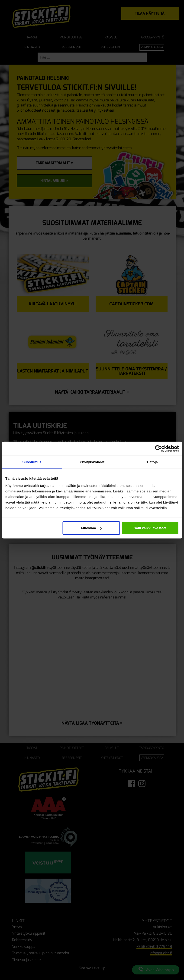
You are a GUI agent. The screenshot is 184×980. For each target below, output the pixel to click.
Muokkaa (91, 528)
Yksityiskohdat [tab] (92, 462)
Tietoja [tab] (152, 462)
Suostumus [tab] (32, 462)
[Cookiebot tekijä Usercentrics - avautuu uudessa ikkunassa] (158, 448)
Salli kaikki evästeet (150, 528)
